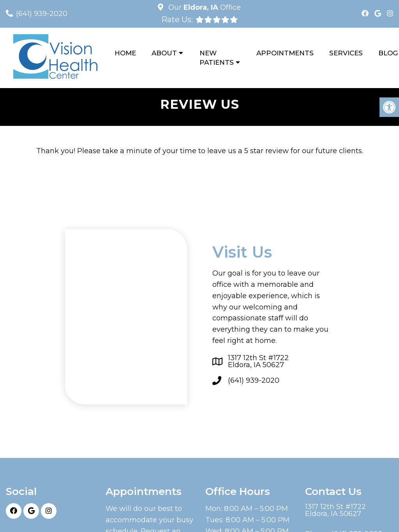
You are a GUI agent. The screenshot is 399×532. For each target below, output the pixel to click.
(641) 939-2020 (42, 14)
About (164, 53)
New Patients (217, 58)
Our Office (204, 7)
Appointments (285, 53)
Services (346, 53)
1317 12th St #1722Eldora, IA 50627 (258, 361)
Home (125, 53)
